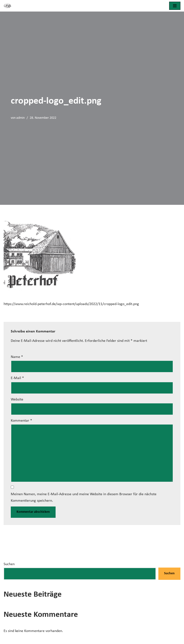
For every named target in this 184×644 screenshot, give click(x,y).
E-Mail (17, 378)
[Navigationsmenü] (175, 6)
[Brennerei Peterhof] (9, 6)
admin (20, 118)
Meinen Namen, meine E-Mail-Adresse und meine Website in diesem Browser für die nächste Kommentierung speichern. (84, 497)
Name (17, 357)
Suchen (9, 564)
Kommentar (21, 421)
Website (17, 400)
